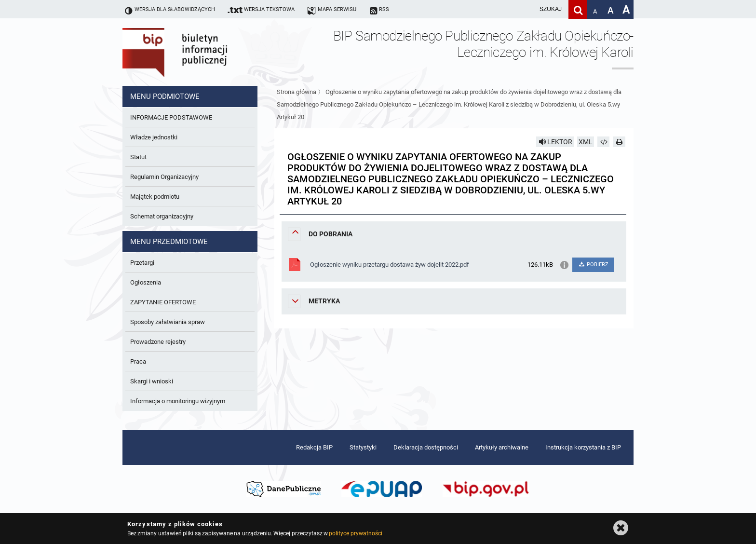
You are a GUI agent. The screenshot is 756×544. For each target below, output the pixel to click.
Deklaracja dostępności (426, 447)
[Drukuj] (619, 142)
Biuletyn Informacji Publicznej (202, 52)
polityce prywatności (355, 533)
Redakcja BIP (314, 447)
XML (586, 142)
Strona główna (297, 92)
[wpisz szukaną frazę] (526, 9)
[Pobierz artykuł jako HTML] (604, 142)
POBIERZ (593, 265)
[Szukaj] (578, 9)
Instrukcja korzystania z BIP (583, 447)
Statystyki (363, 447)
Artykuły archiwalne (502, 447)
